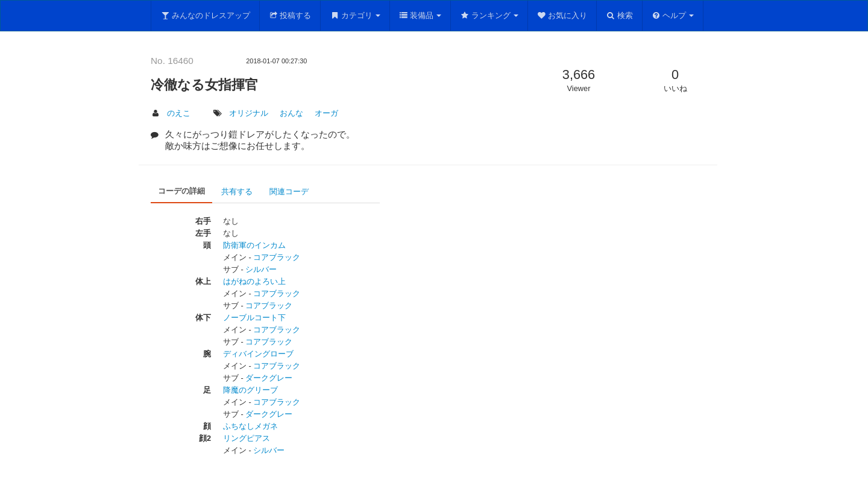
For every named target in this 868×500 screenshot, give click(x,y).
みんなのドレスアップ (205, 15)
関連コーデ (289, 191)
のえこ (179, 113)
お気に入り (562, 15)
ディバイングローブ (258, 354)
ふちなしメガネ (250, 426)
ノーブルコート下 (254, 318)
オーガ (326, 113)
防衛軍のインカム (254, 245)
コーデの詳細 (181, 191)
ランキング (489, 15)
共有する (237, 191)
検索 (619, 15)
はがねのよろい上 (254, 281)
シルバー (261, 269)
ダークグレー (269, 378)
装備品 (420, 15)
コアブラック (277, 257)
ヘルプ (673, 15)
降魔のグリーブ (250, 390)
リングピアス (247, 438)
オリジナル (249, 113)
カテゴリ (355, 15)
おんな (291, 113)
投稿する (290, 15)
